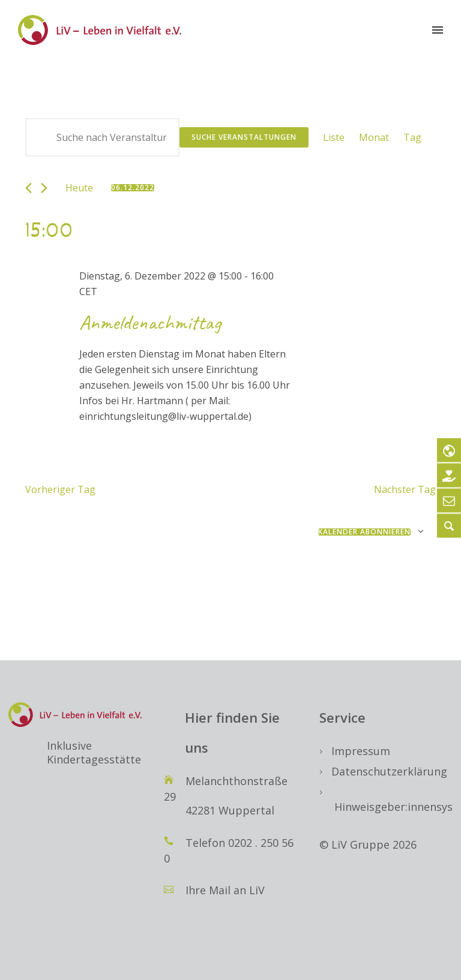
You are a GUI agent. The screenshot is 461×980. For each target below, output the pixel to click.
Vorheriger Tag (60, 489)
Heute (79, 188)
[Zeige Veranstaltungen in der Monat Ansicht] (374, 137)
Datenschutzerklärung (389, 771)
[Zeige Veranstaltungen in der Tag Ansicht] (412, 137)
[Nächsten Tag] (44, 188)
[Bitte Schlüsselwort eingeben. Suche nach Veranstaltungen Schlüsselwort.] (102, 137)
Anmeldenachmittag (150, 322)
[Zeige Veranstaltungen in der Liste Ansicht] (334, 137)
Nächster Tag (405, 489)
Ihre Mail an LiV (225, 890)
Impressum (361, 751)
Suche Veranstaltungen (244, 137)
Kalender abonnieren (364, 532)
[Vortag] (29, 188)
